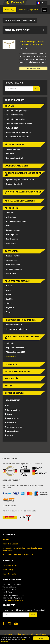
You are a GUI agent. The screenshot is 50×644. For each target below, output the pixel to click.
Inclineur (9, 154)
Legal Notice (34, 10)
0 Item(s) (10, 10)
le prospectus (12, 419)
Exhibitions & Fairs (10, 566)
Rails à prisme (11, 235)
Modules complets (13, 325)
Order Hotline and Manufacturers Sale (18, 555)
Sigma (8, 303)
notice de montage (14, 427)
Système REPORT (12, 256)
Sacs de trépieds (12, 265)
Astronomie (11, 208)
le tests (9, 414)
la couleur (10, 423)
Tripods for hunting (14, 115)
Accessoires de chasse (17, 372)
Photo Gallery (8, 570)
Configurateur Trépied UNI (17, 137)
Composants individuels (16, 329)
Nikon (8, 295)
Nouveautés (12, 379)
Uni (7, 406)
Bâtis (7, 226)
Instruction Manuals (11, 544)
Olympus (9, 308)
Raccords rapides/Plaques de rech (23, 174)
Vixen (8, 312)
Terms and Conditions (13, 634)
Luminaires (11, 364)
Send (33, 615)
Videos (9, 436)
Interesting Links (9, 574)
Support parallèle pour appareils (23, 193)
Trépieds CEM (11, 128)
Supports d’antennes (14, 348)
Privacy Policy (23, 10)
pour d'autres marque (17, 281)
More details (33, 68)
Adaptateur (10, 217)
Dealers (6, 540)
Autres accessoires (13, 269)
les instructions (13, 410)
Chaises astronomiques (15, 222)
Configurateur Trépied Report (18, 132)
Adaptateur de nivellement (20, 201)
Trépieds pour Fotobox (15, 119)
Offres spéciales (14, 393)
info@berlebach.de (15, 600)
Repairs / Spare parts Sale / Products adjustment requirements (23, 549)
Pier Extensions (12, 239)
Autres (9, 386)
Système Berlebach (13, 184)
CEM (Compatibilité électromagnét (23, 338)
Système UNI (11, 260)
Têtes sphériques (12, 149)
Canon (8, 286)
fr (40, 3)
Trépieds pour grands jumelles (18, 124)
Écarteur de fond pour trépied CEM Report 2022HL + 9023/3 (31, 43)
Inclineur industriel (14, 158)
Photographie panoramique (20, 320)
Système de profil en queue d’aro (19, 180)
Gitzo (8, 290)
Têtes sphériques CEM (15, 352)
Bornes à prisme (12, 230)
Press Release (12, 431)
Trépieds (10, 106)
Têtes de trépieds (14, 145)
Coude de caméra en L (17, 166)
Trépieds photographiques (17, 111)
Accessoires (10, 243)
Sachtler (9, 299)
